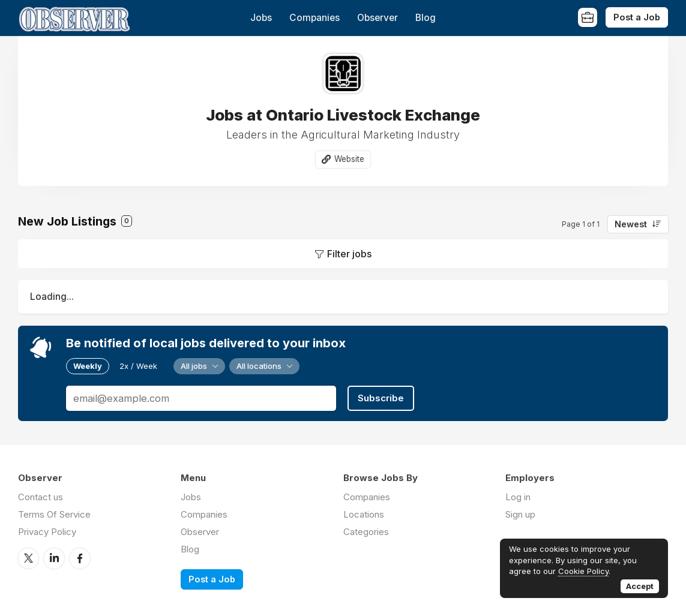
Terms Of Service (54, 514)
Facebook (80, 558)
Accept (640, 586)
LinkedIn (54, 558)
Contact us (41, 497)
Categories (366, 532)
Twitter (28, 558)
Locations (364, 514)
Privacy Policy (47, 532)
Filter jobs (349, 254)
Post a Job (637, 17)
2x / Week (138, 366)
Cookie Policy (583, 571)
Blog (426, 18)
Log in (518, 497)
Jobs (261, 18)
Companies (314, 18)
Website (349, 159)
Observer (378, 18)
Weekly (88, 366)
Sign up (520, 514)
